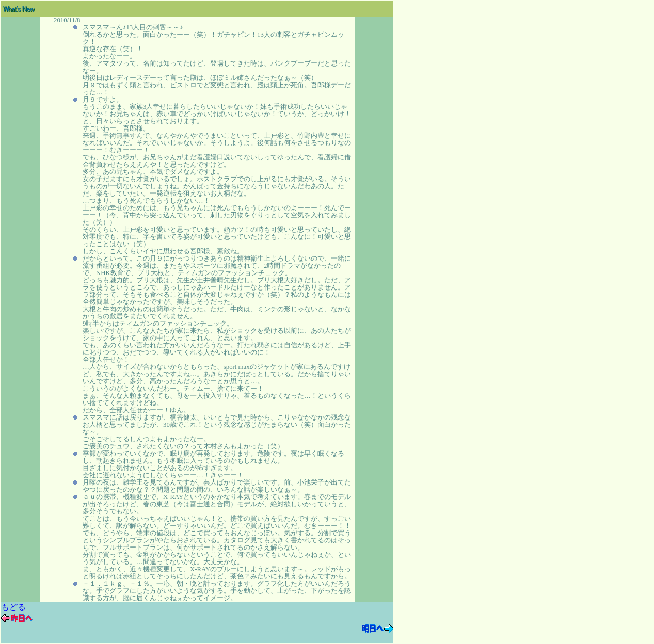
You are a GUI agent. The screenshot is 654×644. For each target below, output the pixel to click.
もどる (13, 607)
